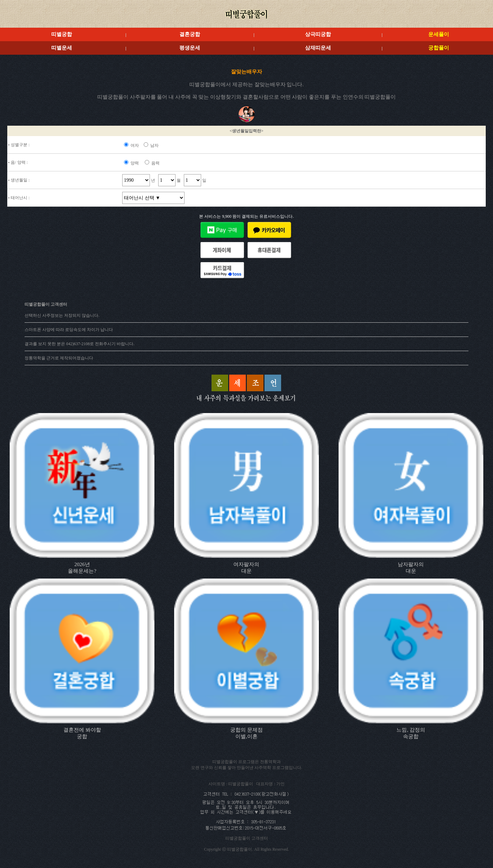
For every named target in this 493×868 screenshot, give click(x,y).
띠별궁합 (62, 34)
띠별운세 (62, 48)
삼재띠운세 (318, 48)
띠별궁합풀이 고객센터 (247, 838)
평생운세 (190, 48)
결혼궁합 (190, 34)
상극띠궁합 (318, 34)
